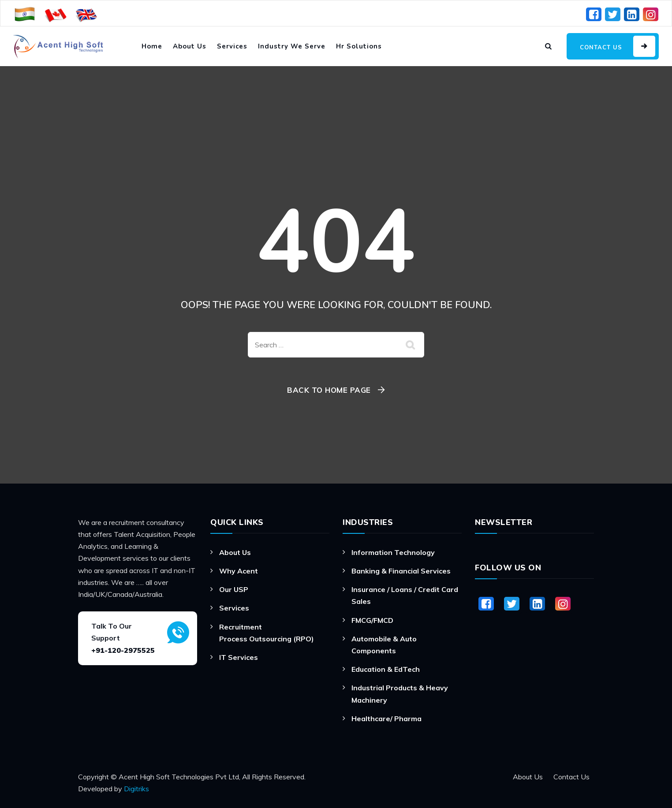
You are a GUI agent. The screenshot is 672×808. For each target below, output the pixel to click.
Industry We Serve (292, 46)
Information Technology (393, 552)
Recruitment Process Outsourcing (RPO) (267, 633)
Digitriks (136, 789)
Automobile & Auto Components (384, 645)
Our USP (234, 589)
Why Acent (239, 571)
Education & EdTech (386, 669)
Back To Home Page (329, 390)
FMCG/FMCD (372, 620)
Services (232, 46)
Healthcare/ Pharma (386, 719)
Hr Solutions (359, 46)
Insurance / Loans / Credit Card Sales (405, 595)
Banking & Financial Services (401, 571)
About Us (190, 46)
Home (152, 46)
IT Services (239, 657)
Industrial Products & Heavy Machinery (400, 694)
